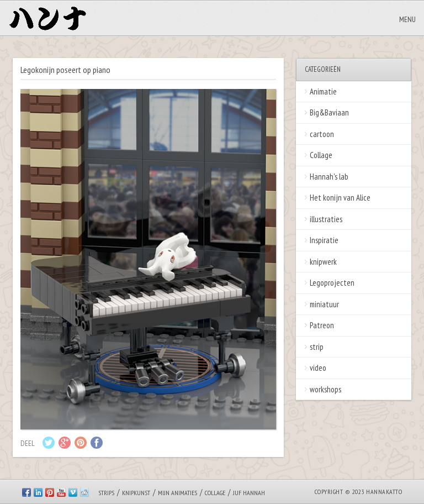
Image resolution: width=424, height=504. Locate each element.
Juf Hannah (249, 493)
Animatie (323, 91)
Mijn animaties (177, 493)
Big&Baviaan (329, 112)
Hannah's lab (329, 177)
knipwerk (323, 262)
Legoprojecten (332, 283)
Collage (321, 155)
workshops (325, 389)
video (318, 368)
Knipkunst (136, 493)
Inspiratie (324, 240)
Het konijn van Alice (340, 198)
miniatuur (324, 304)
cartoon (322, 134)
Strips (106, 493)
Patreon (322, 325)
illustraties (326, 219)
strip (317, 347)
